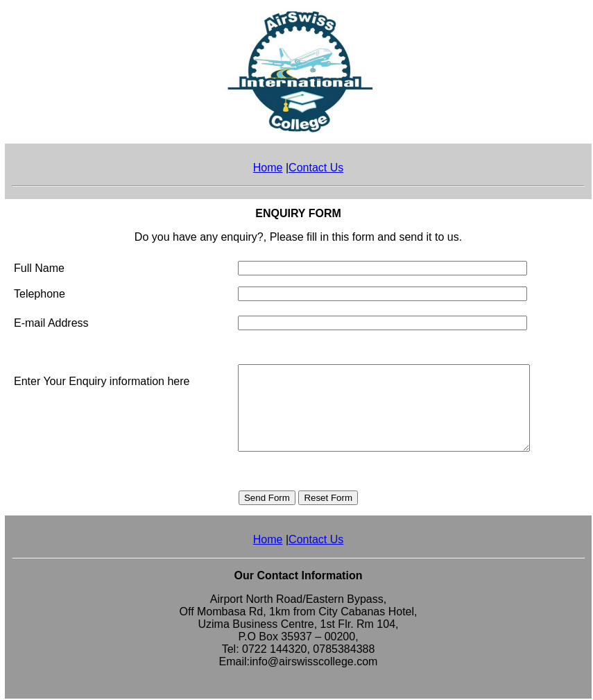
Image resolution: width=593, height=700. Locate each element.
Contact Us (316, 168)
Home (268, 168)
